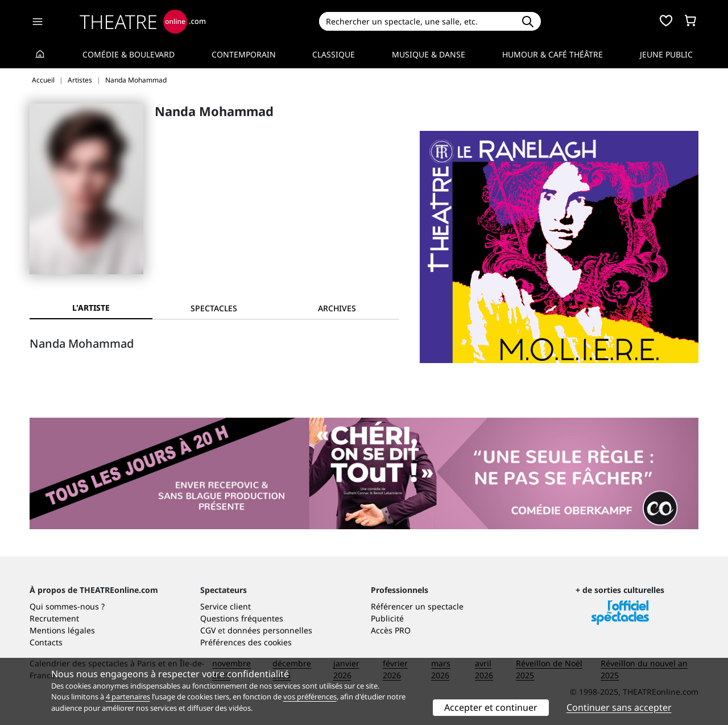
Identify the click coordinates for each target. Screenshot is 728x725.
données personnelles (270, 630)
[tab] (214, 308)
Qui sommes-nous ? (67, 606)
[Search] (417, 21)
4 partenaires (128, 697)
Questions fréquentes (242, 618)
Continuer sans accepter (619, 707)
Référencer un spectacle (417, 606)
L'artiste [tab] (91, 308)
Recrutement (54, 618)
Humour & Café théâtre (553, 54)
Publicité (387, 618)
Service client (226, 606)
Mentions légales (62, 630)
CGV (208, 630)
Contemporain (244, 54)
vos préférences (310, 697)
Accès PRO (391, 630)
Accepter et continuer (491, 707)
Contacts (46, 642)
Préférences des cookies (246, 642)
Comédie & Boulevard (129, 54)
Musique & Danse (429, 54)
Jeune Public (666, 54)
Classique (334, 54)
